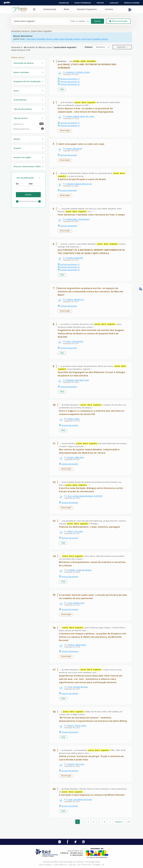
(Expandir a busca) (45, 39)
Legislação (114, 3)
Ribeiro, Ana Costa (75, 531)
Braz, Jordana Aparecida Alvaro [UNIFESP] (85, 496)
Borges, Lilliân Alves (76, 457)
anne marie (87, 39)
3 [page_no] (88, 822)
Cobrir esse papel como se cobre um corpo (81, 144)
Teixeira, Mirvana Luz (75, 299)
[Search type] (78, 21)
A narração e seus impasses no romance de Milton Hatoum (92, 795)
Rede (66, 9)
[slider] (17, 201)
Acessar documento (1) (70, 79)
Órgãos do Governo (132, 3)
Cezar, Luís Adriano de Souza (80, 799)
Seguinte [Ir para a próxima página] (119, 822)
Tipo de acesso (21, 118)
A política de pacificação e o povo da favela (82, 179)
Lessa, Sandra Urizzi (76, 603)
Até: (31, 184)
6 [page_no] (104, 822)
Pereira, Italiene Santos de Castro (80, 116)
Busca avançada (118, 21)
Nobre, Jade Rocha (74, 149)
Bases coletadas (21, 72)
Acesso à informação (83, 3)
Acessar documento (69, 155)
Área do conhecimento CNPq (27, 166)
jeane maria (59, 39)
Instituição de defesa (23, 63)
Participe (100, 3)
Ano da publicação (25, 178)
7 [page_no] (110, 822)
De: (17, 184)
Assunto (17, 148)
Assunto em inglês (22, 157)
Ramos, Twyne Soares (77, 726)
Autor (16, 91)
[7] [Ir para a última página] (129, 822)
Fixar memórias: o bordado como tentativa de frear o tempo (91, 215)
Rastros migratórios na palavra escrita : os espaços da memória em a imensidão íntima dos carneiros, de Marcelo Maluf (91, 291)
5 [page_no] (99, 822)
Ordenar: (89, 47)
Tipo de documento (23, 109)
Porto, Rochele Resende (78, 687)
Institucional (50, 9)
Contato (109, 9)
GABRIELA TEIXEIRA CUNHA (78, 72)
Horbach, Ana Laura (76, 764)
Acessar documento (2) (70, 82)
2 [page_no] (83, 822)
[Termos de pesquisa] (39, 21)
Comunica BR (64, 3)
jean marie (31, 39)
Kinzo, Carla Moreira (75, 341)
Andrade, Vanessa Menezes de (79, 184)
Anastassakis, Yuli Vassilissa (78, 219)
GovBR (7, 3)
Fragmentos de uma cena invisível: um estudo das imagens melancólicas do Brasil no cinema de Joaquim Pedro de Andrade (91, 333)
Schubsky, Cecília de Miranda (80, 570)
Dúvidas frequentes (87, 9)
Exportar (122, 47)
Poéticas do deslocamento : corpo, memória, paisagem (90, 527)
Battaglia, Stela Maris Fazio (78, 380)
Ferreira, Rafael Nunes (77, 645)
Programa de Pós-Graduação (27, 81)
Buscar (97, 21)
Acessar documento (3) (70, 84)
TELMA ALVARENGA (75, 258)
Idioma (17, 139)
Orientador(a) (20, 100)
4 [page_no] (94, 822)
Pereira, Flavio (73, 419)
